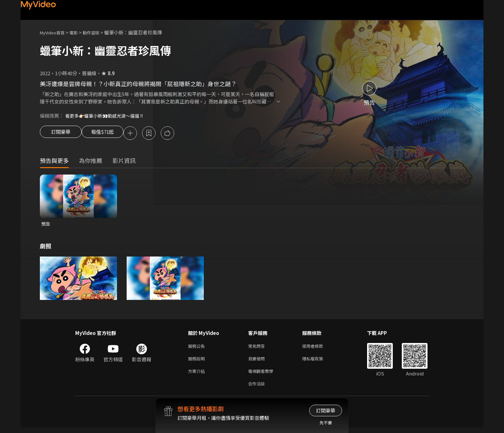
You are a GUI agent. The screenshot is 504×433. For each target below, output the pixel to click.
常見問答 (258, 348)
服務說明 (198, 361)
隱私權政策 (318, 361)
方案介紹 (198, 375)
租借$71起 (108, 134)
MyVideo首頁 (54, 32)
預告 (46, 225)
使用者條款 (318, 348)
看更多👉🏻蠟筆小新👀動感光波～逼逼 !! (107, 116)
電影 (79, 32)
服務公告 (198, 348)
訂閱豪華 (61, 134)
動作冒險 (98, 32)
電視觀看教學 (263, 375)
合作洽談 (258, 388)
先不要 (326, 423)
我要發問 (258, 361)
